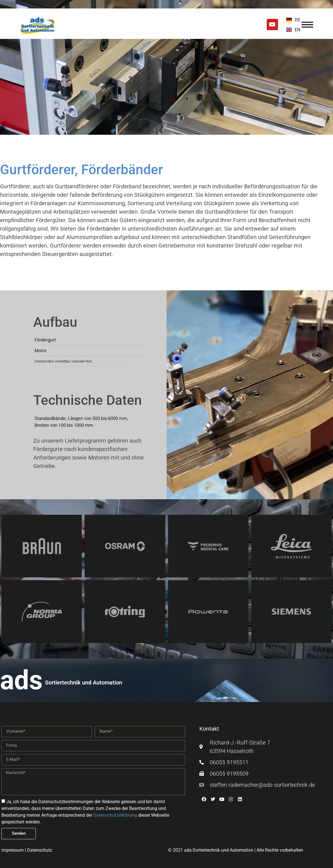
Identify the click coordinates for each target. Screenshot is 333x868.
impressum (13, 850)
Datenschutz (40, 850)
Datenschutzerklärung (115, 815)
